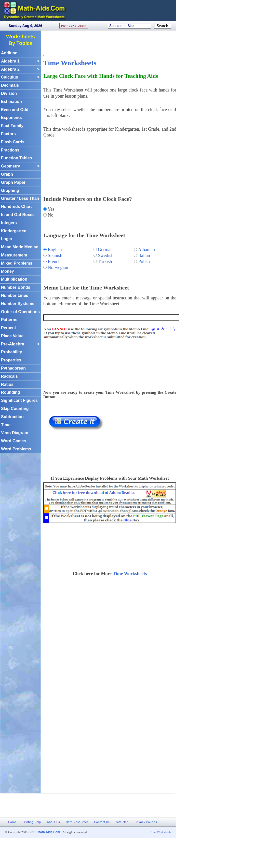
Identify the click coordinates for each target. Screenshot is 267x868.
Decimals (10, 85)
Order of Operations (20, 312)
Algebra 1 (20, 61)
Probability (12, 352)
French (54, 262)
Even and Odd (15, 110)
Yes (50, 209)
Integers (9, 223)
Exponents (11, 118)
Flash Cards (13, 142)
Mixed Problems (17, 263)
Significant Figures (19, 400)
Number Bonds (16, 287)
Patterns (9, 320)
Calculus (20, 77)
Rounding (11, 392)
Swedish (106, 255)
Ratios (7, 384)
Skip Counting (15, 409)
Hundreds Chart (16, 207)
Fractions (10, 150)
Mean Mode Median (20, 247)
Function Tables (16, 158)
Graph (7, 174)
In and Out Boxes (18, 215)
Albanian (146, 250)
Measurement (14, 255)
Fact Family (12, 126)
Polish (144, 262)
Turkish (105, 262)
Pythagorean (13, 368)
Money (8, 271)
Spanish (55, 255)
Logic (6, 239)
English (55, 250)
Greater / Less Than (20, 198)
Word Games (14, 441)
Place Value (12, 336)
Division (9, 93)
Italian (144, 255)
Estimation (11, 102)
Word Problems (16, 449)
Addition (9, 53)
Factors (8, 134)
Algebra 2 (20, 70)
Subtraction (12, 417)
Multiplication (14, 279)
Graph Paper (13, 182)
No (50, 215)
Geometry (20, 166)
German (105, 250)
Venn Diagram (15, 433)
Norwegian (58, 267)
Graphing (10, 191)
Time (6, 425)
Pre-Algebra (20, 344)
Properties (11, 360)
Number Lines (15, 295)
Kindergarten (14, 231)
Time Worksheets (70, 63)
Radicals (9, 376)
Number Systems (18, 304)
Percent (9, 328)
